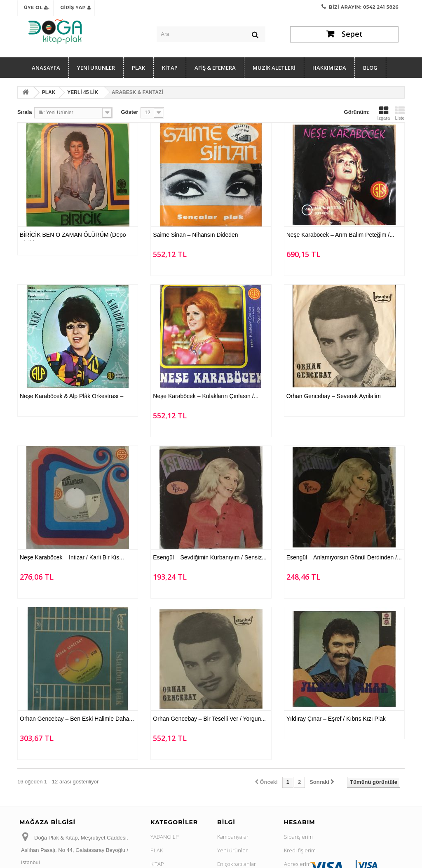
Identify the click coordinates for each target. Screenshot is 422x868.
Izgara (383, 113)
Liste (400, 113)
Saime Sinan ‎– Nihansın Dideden (195, 235)
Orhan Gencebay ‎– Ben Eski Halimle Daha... (77, 719)
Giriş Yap (75, 7)
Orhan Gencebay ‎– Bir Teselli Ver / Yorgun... (209, 719)
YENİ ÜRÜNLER (96, 68)
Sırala (25, 112)
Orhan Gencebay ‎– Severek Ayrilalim (334, 396)
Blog (370, 68)
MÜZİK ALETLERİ (274, 68)
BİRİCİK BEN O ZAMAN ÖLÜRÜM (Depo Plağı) (73, 236)
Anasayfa (46, 68)
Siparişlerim (298, 837)
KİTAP (170, 68)
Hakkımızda (329, 68)
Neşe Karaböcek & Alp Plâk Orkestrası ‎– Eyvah (72, 397)
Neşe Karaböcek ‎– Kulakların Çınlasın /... (206, 396)
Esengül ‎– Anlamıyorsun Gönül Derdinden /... (344, 557)
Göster (129, 112)
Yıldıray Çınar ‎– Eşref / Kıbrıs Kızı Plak (336, 719)
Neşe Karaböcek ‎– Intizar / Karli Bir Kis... (72, 557)
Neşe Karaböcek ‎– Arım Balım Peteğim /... (340, 235)
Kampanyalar (233, 837)
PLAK (138, 68)
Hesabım (300, 822)
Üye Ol (37, 7)
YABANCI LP (165, 837)
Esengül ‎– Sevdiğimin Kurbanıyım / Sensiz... (210, 557)
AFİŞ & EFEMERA (215, 68)
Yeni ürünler (232, 850)
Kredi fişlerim (300, 850)
